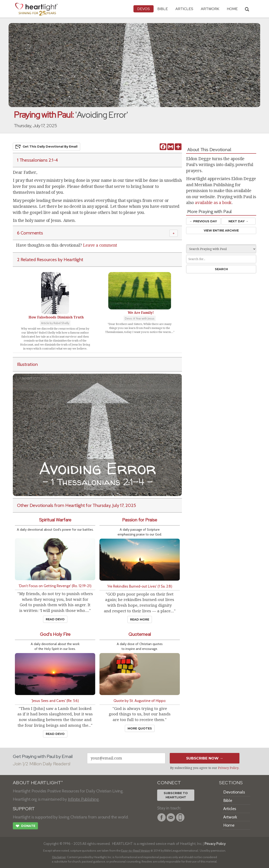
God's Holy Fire (55, 634)
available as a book (213, 203)
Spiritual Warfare (55, 520)
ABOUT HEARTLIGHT (38, 783)
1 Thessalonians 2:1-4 (37, 160)
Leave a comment (100, 245)
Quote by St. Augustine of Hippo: (140, 701)
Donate (25, 826)
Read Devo (55, 619)
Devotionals (234, 792)
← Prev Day (203, 221)
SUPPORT (24, 809)
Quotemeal (140, 634)
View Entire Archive (221, 230)
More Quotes (140, 728)
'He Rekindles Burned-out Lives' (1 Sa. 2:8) (140, 586)
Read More (140, 619)
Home (229, 825)
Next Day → (238, 221)
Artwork (210, 9)
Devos (144, 9)
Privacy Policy (228, 768)
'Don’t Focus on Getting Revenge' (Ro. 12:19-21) (55, 586)
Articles (184, 9)
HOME (232, 9)
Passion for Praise (140, 520)
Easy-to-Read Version (136, 851)
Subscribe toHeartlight (176, 795)
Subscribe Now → (205, 758)
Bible (163, 9)
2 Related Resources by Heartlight (50, 259)
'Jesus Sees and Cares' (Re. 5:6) (55, 701)
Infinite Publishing (83, 799)
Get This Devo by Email (46, 147)
